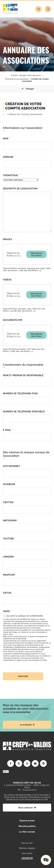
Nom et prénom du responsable (24, 375)
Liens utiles (27, 853)
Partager (27, 89)
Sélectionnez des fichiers (36, 254)
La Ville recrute (27, 832)
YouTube (8, 539)
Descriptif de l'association (21, 188)
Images (7, 239)
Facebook (9, 484)
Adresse (9, 157)
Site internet (11, 466)
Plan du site (27, 843)
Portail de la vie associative (17, 79)
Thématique (11, 175)
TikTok (7, 593)
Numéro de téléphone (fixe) (20, 393)
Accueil (14, 75)
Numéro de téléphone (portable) (24, 412)
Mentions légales (27, 848)
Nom (7, 138)
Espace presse (27, 821)
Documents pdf (13, 320)
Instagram (10, 520)
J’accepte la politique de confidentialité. (25, 616)
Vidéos (7, 280)
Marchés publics (27, 826)
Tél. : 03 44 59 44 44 (27, 790)
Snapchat (9, 575)
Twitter (8, 502)
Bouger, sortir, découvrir (30, 75)
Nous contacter (27, 808)
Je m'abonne (27, 725)
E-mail (8, 430)
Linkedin (8, 557)
